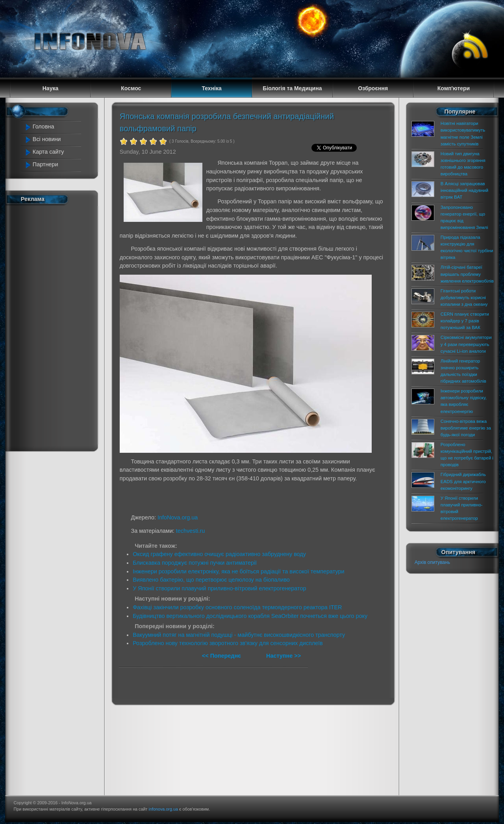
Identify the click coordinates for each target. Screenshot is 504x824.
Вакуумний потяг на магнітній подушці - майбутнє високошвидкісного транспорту (239, 635)
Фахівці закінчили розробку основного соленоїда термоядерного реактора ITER (237, 607)
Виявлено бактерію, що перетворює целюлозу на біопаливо (211, 580)
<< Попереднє (222, 656)
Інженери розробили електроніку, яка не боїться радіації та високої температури (238, 571)
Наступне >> (283, 656)
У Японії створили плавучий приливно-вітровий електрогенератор (219, 588)
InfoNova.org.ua (178, 517)
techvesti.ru (191, 531)
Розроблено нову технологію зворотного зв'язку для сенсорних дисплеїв (228, 643)
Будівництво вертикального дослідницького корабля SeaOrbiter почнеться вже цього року (250, 616)
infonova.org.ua (163, 809)
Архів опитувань (432, 562)
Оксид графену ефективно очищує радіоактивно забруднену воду (219, 554)
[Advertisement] (56, 326)
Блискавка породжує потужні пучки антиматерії (195, 563)
